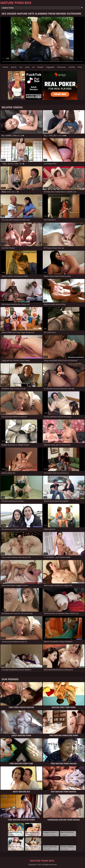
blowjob (40, 67)
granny (14, 67)
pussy (27, 67)
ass (33, 67)
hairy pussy (61, 67)
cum (21, 67)
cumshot (72, 67)
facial (80, 67)
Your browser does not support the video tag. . (42, 40)
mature (6, 67)
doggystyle (50, 67)
